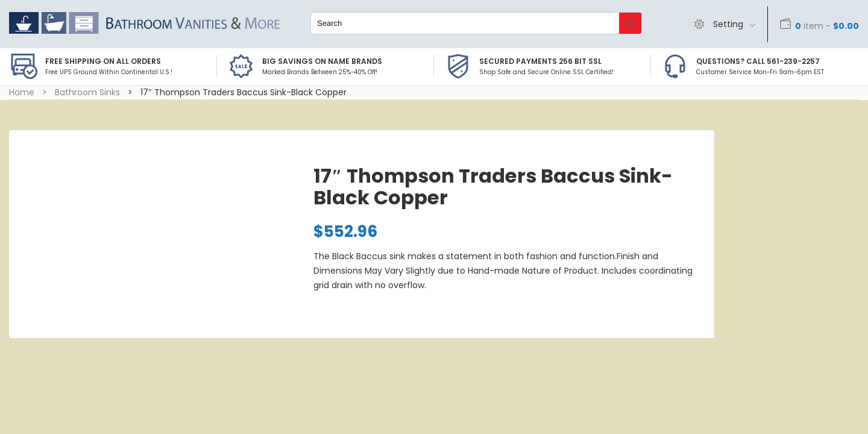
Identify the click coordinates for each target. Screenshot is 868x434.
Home (22, 92)
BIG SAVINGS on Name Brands (322, 61)
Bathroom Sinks (87, 92)
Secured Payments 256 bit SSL (540, 61)
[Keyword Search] (465, 23)
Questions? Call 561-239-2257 (758, 61)
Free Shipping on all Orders (103, 61)
